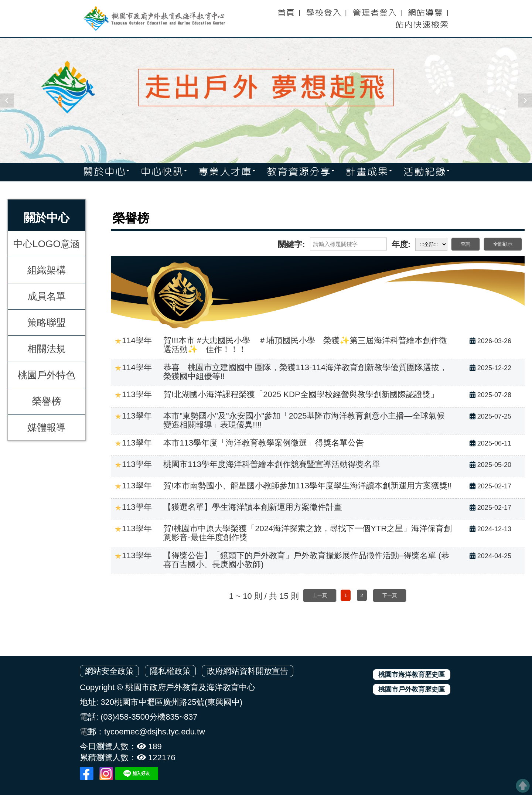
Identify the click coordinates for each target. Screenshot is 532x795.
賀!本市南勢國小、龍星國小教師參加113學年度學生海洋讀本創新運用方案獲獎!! (308, 486)
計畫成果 (369, 172)
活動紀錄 (426, 172)
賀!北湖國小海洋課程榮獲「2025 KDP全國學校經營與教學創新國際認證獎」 (301, 394)
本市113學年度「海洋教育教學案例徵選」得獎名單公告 (264, 443)
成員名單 (47, 296)
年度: (401, 244)
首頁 (286, 13)
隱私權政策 (170, 671)
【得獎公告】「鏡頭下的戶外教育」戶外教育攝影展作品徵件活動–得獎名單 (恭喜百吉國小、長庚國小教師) (306, 560)
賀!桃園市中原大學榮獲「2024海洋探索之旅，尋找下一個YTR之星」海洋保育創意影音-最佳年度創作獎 (308, 533)
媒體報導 (47, 427)
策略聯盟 (47, 322)
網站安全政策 (109, 671)
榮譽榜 (47, 401)
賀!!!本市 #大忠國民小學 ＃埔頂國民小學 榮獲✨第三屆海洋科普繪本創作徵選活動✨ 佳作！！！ (305, 345)
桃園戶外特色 (47, 375)
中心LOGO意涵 (47, 243)
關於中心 (106, 172)
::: (272, 11)
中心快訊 (164, 172)
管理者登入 (375, 13)
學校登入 (324, 13)
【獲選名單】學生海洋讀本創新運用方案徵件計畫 (253, 507)
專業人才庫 (227, 172)
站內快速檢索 (422, 25)
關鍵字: (291, 244)
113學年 (133, 394)
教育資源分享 (300, 172)
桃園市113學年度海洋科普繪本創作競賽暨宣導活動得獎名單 (272, 464)
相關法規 (47, 348)
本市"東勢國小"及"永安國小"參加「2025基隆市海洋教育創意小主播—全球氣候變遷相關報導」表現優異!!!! (304, 420)
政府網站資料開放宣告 (248, 671)
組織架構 (47, 270)
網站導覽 (425, 13)
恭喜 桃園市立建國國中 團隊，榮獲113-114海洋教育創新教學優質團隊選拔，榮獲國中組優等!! (305, 372)
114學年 (133, 340)
